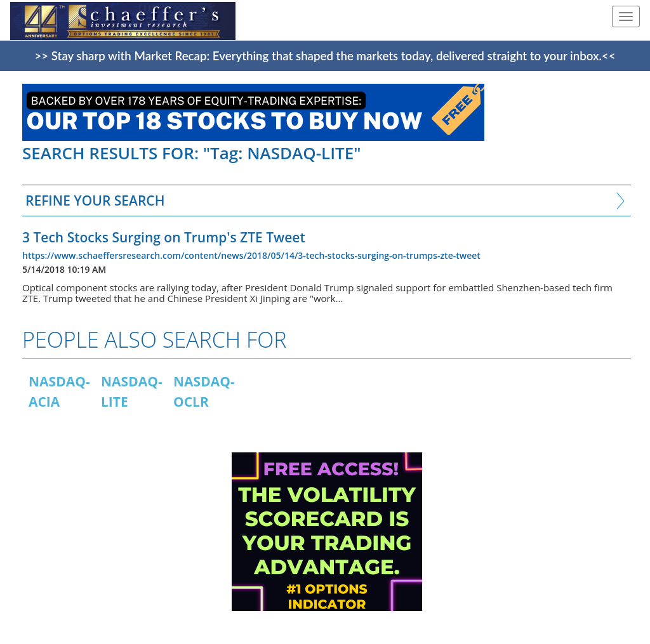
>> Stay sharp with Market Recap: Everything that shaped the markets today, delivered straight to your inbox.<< (325, 56)
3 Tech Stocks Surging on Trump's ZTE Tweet (164, 237)
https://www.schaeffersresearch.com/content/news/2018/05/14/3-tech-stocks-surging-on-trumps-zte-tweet (251, 255)
